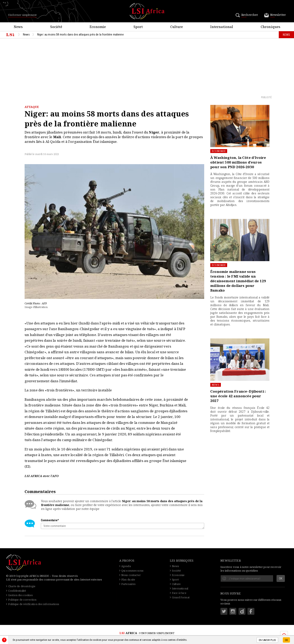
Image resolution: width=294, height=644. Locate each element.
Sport (175, 579)
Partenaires (129, 584)
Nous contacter (131, 575)
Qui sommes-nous (132, 571)
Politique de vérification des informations (34, 604)
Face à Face (179, 593)
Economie (219, 151)
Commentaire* (50, 520)
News (216, 385)
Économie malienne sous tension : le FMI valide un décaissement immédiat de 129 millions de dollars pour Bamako (238, 281)
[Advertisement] (147, 67)
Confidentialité (17, 591)
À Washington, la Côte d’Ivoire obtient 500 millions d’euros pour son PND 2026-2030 (238, 162)
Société (176, 571)
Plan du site (128, 579)
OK (286, 640)
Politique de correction (22, 600)
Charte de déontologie (22, 586)
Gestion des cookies (20, 595)
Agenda (126, 566)
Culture (176, 584)
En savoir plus (267, 640)
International (180, 588)
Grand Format (181, 597)
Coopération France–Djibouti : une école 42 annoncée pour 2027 (238, 396)
